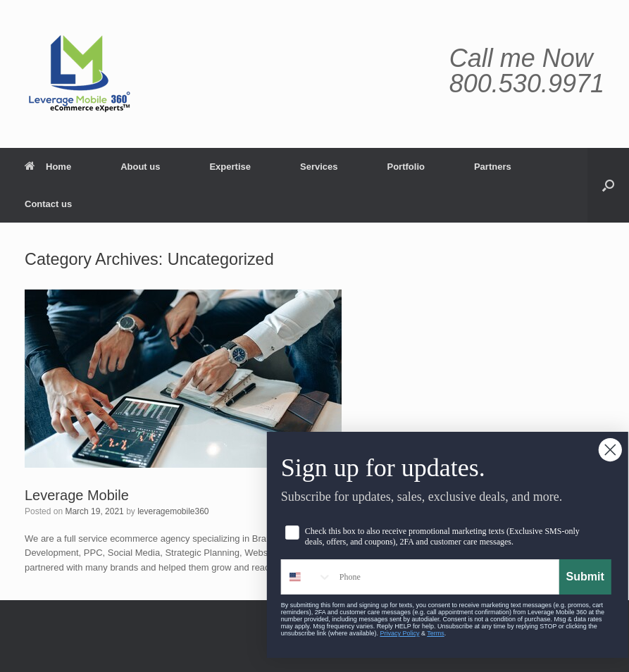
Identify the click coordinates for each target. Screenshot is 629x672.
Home (48, 167)
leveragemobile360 (173, 511)
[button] (608, 185)
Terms (455, 633)
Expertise (230, 167)
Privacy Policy (419, 633)
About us (140, 167)
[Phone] (465, 577)
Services (319, 167)
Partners (493, 167)
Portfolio (406, 167)
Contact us (48, 204)
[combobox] (326, 577)
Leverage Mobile (77, 495)
